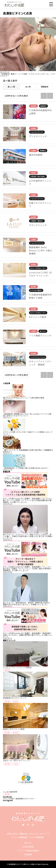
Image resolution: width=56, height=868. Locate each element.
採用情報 (28, 854)
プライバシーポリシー (38, 834)
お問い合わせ (12, 834)
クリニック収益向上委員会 (28, 850)
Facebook (28, 825)
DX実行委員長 (28, 847)
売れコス (28, 843)
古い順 (28, 87)
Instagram (33, 825)
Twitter (23, 825)
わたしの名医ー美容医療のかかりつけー (19, 799)
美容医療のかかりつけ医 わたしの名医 (22, 864)
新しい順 (11, 87)
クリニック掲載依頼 (19, 837)
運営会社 (23, 834)
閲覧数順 (45, 87)
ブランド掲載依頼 (36, 837)
